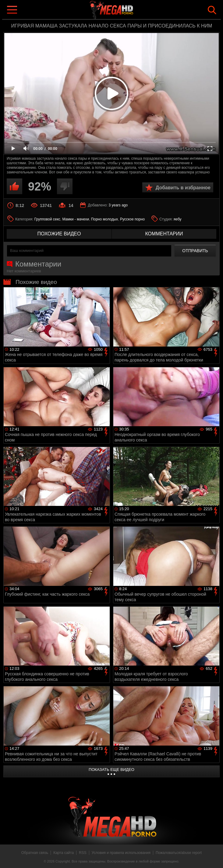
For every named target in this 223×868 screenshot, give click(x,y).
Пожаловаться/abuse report (179, 853)
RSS (83, 853)
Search (212, 10)
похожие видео (59, 234)
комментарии (164, 234)
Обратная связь (35, 853)
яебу (178, 219)
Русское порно (132, 219)
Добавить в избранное (183, 188)
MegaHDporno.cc (124, 10)
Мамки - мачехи (76, 219)
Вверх (214, 857)
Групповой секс (47, 219)
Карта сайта (64, 853)
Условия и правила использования (121, 853)
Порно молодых (104, 219)
